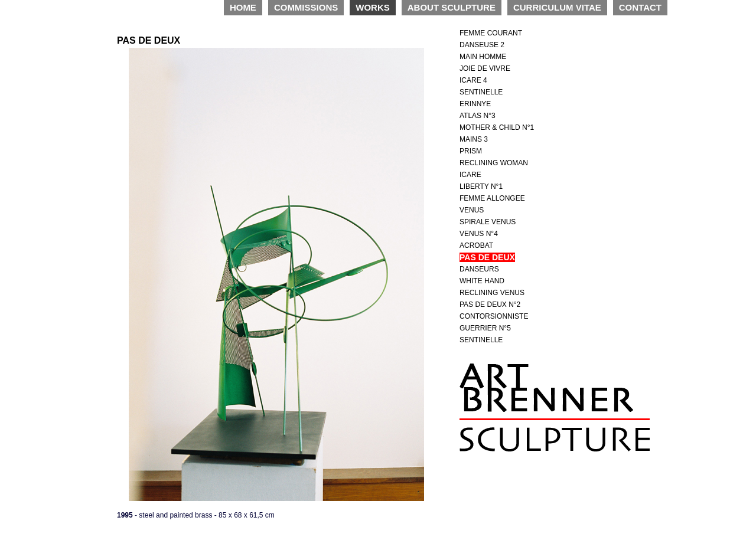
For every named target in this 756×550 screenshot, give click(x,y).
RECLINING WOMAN (494, 163)
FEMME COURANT (491, 33)
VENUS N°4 (479, 234)
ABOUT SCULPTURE (452, 7)
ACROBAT (476, 245)
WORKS (373, 7)
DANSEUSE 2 (482, 45)
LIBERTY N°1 (481, 186)
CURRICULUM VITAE (557, 7)
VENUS (472, 210)
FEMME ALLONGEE (492, 198)
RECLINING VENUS (492, 293)
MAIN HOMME (483, 57)
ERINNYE (475, 104)
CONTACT (640, 7)
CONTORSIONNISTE (494, 316)
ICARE (470, 175)
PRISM (471, 151)
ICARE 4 (473, 80)
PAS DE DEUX (487, 257)
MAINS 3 (474, 139)
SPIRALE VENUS (488, 222)
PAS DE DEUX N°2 (490, 305)
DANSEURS (479, 269)
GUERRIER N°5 (485, 328)
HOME (243, 7)
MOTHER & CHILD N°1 (497, 127)
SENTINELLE (481, 92)
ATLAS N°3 (478, 116)
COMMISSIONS (306, 7)
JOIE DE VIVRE (485, 68)
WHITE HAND (482, 281)
